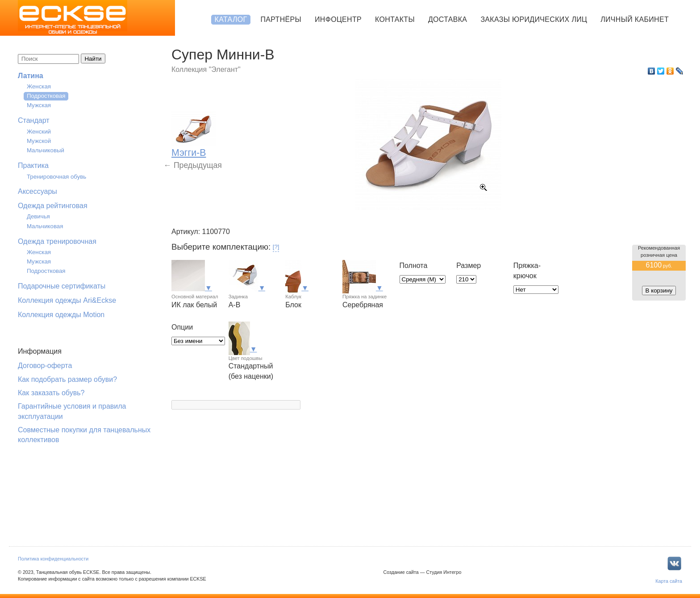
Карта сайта (669, 581)
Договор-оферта (45, 366)
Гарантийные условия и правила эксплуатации (72, 411)
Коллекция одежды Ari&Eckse (67, 300)
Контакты (395, 19)
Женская (39, 86)
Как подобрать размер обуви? (67, 379)
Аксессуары (37, 191)
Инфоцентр (338, 19)
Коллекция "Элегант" (206, 69)
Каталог (231, 19)
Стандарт (34, 120)
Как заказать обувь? (51, 393)
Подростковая (46, 96)
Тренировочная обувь (56, 177)
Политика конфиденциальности (53, 559)
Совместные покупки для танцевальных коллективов (84, 435)
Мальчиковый (46, 150)
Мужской (39, 141)
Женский (39, 132)
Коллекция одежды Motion (61, 315)
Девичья (38, 216)
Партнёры (281, 19)
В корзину (659, 291)
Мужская (39, 105)
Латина (31, 76)
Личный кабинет (635, 19)
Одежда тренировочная (57, 241)
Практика (33, 165)
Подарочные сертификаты (62, 286)
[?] (276, 247)
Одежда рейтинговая (53, 206)
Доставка (448, 19)
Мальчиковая (45, 226)
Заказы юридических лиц (534, 19)
